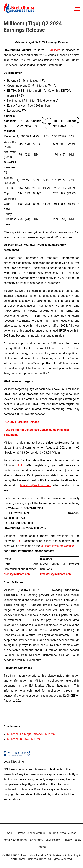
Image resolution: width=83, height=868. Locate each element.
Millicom (55, 50)
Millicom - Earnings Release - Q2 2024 (31, 734)
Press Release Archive (32, 833)
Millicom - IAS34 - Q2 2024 (24, 739)
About (11, 833)
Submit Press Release (63, 833)
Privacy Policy (72, 840)
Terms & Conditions (14, 840)
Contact (42, 847)
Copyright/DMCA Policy (45, 840)
